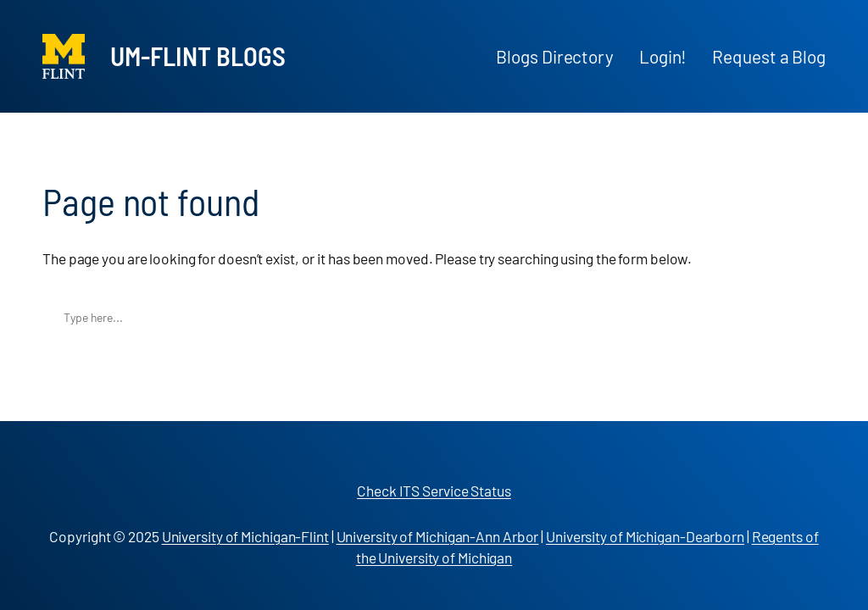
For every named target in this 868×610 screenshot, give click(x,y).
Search (808, 317)
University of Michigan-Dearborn (645, 536)
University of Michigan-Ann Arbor (438, 536)
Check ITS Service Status (434, 491)
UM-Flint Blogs (198, 55)
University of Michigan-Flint (245, 536)
